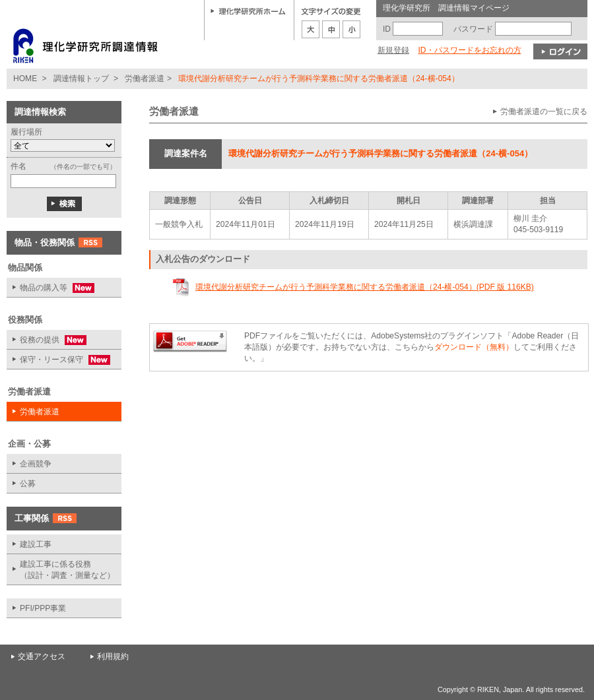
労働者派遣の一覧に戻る (544, 111)
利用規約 (113, 656)
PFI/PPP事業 (43, 608)
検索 (64, 204)
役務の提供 (47, 340)
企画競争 (36, 464)
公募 (28, 484)
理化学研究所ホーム (248, 11)
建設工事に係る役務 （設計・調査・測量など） (67, 570)
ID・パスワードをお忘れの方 (469, 50)
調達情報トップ (81, 79)
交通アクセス (42, 656)
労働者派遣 (145, 79)
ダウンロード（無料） (474, 347)
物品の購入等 (50, 288)
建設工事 (36, 544)
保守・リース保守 (58, 360)
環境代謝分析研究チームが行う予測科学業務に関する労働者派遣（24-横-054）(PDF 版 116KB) (365, 287)
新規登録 (393, 50)
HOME (25, 79)
